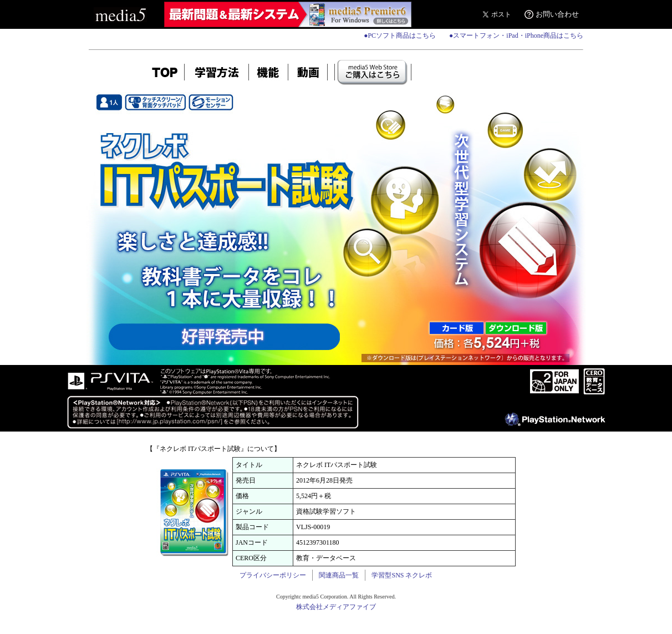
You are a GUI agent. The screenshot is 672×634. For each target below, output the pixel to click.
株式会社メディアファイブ (336, 607)
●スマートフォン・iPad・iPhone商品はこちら (516, 35)
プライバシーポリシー (273, 575)
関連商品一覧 (339, 575)
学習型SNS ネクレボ (402, 575)
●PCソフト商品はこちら (400, 35)
